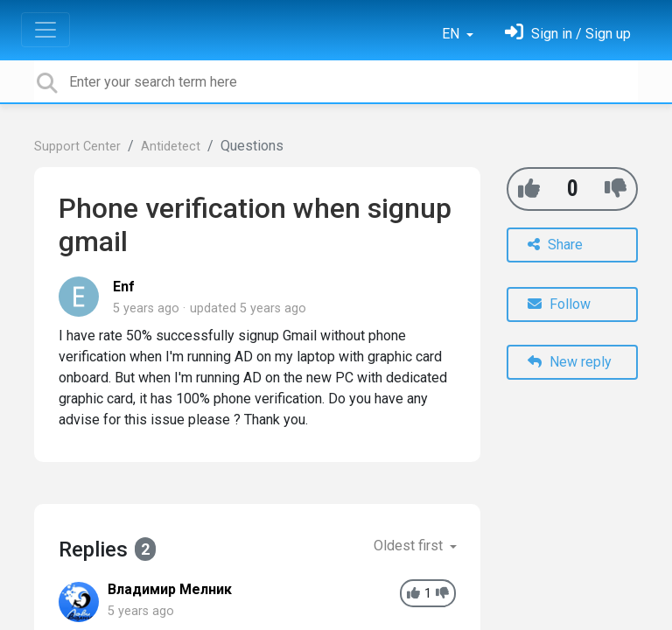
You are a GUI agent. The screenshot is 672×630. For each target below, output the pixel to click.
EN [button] (452, 34)
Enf (124, 287)
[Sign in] (568, 34)
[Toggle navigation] (45, 30)
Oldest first (410, 546)
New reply (570, 362)
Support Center (77, 147)
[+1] (529, 189)
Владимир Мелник (170, 589)
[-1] (616, 189)
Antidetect (171, 147)
